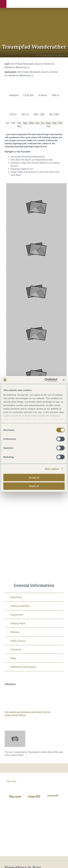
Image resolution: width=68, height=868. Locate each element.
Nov (20, 126)
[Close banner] (64, 380)
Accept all (34, 478)
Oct (60, 123)
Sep (54, 123)
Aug (48, 123)
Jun (37, 123)
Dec (49, 126)
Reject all (34, 486)
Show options (52, 469)
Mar (19, 123)
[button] (3, 4)
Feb (13, 123)
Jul (43, 123)
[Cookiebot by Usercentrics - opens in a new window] (45, 380)
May (31, 123)
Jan (8, 123)
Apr (25, 123)
